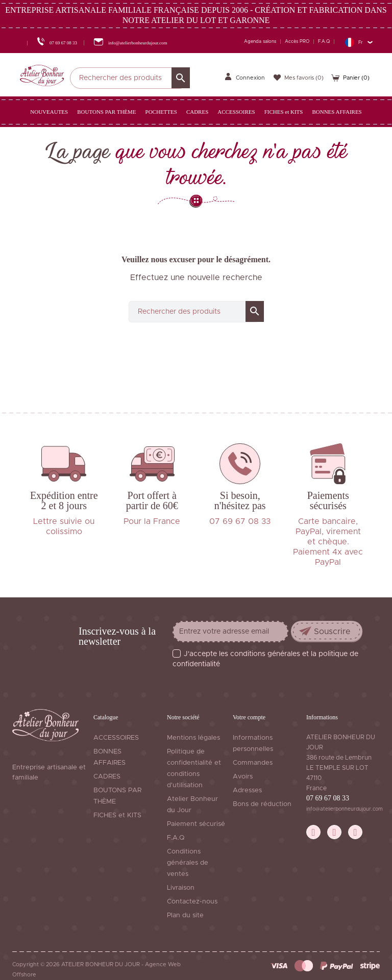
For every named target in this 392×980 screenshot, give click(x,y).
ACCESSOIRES (116, 738)
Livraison (181, 888)
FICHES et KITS (117, 815)
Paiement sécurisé (196, 824)
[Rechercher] (130, 78)
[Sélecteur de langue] (359, 42)
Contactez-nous (192, 902)
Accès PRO (297, 42)
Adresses (247, 790)
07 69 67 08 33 (328, 798)
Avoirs (243, 777)
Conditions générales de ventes (188, 863)
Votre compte (249, 717)
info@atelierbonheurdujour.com (345, 809)
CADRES (107, 777)
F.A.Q (324, 42)
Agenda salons (260, 42)
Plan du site (185, 915)
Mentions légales (193, 738)
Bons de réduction (262, 804)
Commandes (253, 763)
